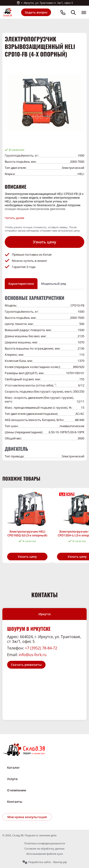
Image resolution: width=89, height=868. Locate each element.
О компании (17, 790)
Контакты (15, 802)
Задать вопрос (36, 12)
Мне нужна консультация (27, 817)
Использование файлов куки (45, 854)
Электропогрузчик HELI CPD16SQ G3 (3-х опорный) (27, 533)
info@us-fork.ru (33, 655)
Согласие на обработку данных (44, 849)
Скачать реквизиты (26, 665)
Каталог (13, 767)
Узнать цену (45, 242)
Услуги (12, 779)
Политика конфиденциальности (45, 843)
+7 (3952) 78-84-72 (41, 648)
